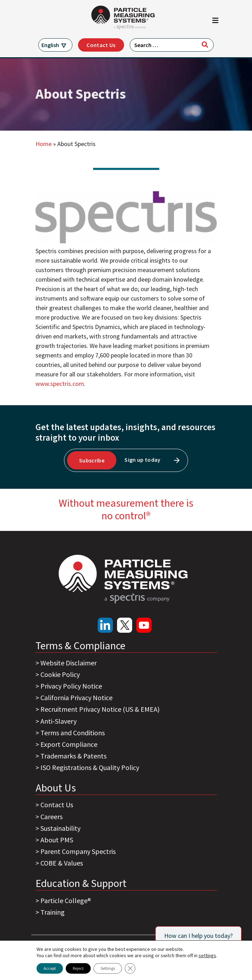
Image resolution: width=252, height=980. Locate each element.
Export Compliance (69, 744)
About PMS (57, 840)
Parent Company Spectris (78, 851)
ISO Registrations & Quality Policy (90, 767)
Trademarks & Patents (73, 756)
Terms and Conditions (73, 733)
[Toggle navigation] (215, 22)
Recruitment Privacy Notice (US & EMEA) (100, 709)
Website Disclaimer (69, 663)
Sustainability (60, 828)
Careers (51, 817)
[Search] (205, 45)
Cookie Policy (60, 674)
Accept (50, 968)
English (50, 45)
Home (44, 144)
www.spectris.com (60, 384)
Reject (78, 968)
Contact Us (101, 45)
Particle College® (66, 900)
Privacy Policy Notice (71, 686)
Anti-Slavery (59, 721)
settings (207, 955)
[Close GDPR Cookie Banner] (130, 968)
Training (53, 912)
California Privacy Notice (76, 698)
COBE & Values (62, 863)
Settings (108, 968)
